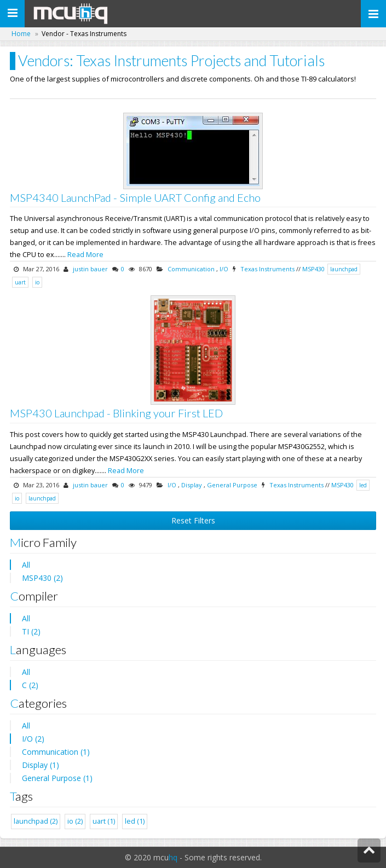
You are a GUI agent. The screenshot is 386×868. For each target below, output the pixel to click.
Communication (191, 269)
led (363, 485)
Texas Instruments (267, 269)
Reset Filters (193, 520)
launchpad (344, 269)
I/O (224, 269)
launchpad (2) (36, 821)
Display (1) (41, 765)
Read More (85, 255)
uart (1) (104, 821)
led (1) (135, 821)
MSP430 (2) (42, 578)
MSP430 (313, 269)
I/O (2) (33, 739)
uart (20, 282)
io (37, 282)
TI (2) (31, 631)
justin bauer (90, 269)
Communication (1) (56, 752)
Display (192, 485)
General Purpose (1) (57, 778)
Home (21, 34)
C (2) (30, 685)
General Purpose (232, 485)
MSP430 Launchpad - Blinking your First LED (116, 413)
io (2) (75, 821)
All (26, 565)
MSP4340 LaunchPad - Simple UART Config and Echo (135, 197)
